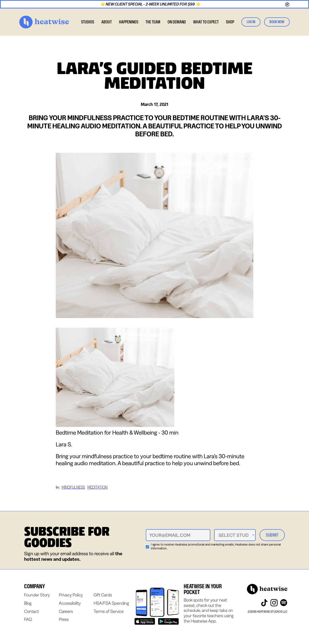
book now (277, 22)
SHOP (230, 22)
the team (153, 22)
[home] (44, 22)
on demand (177, 22)
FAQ (28, 619)
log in (251, 22)
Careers (66, 611)
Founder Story (37, 595)
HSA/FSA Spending (111, 603)
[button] (107, 22)
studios (88, 22)
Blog (28, 603)
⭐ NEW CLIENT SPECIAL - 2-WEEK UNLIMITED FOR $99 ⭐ (151, 4)
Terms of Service (109, 611)
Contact (32, 611)
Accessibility (70, 603)
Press (64, 619)
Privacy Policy (71, 595)
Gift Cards (103, 595)
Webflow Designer (25, 629)
